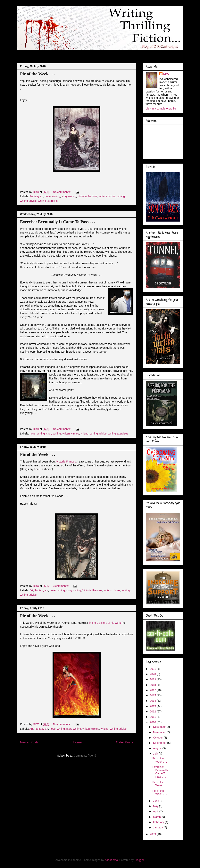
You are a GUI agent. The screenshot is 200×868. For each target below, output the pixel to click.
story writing (69, 196)
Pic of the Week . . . (38, 74)
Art (31, 590)
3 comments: (61, 586)
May (156, 806)
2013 (153, 706)
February (159, 822)
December (160, 727)
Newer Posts (29, 742)
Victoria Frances (87, 196)
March (157, 817)
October (158, 738)
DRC (166, 74)
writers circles (107, 196)
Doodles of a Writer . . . (73, 54)
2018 (153, 685)
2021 (153, 669)
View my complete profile (161, 109)
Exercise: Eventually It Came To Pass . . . (58, 222)
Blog (24, 54)
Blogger (139, 860)
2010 (153, 722)
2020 (153, 674)
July (156, 754)
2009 (153, 834)
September (160, 743)
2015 (153, 695)
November (160, 732)
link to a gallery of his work (105, 623)
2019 (153, 679)
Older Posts (125, 742)
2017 (153, 690)
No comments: (62, 192)
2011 (153, 717)
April (156, 811)
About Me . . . (43, 54)
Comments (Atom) (85, 756)
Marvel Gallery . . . (106, 54)
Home (77, 742)
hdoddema (111, 860)
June (156, 801)
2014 (153, 701)
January (158, 827)
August (158, 748)
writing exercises (48, 201)
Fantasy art (37, 196)
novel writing (52, 196)
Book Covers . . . (135, 54)
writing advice (28, 201)
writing (121, 196)
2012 (153, 711)
